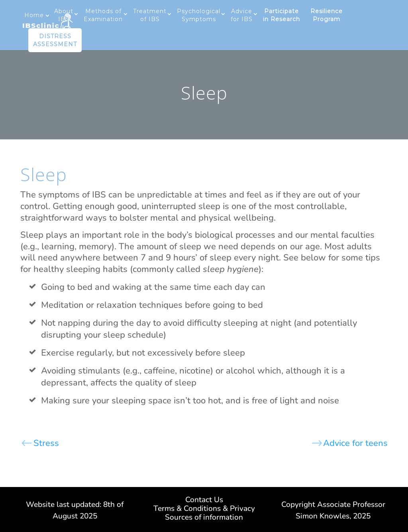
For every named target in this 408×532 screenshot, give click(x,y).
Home (34, 15)
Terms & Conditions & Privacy (204, 510)
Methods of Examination (103, 15)
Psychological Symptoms (199, 15)
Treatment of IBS (150, 15)
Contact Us (204, 501)
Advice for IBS (242, 15)
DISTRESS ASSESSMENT (55, 40)
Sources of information (204, 518)
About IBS (64, 15)
